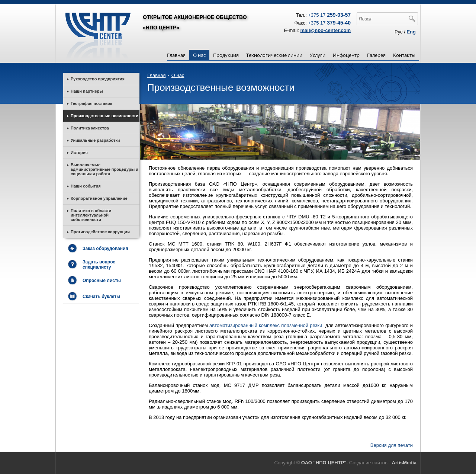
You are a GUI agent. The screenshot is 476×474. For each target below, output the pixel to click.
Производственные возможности (104, 116)
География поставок (91, 103)
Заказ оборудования (105, 249)
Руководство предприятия (98, 79)
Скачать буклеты (101, 297)
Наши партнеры (87, 91)
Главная (176, 55)
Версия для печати (392, 445)
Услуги (318, 55)
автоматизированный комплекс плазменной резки (266, 325)
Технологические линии (274, 55)
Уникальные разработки (95, 140)
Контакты (404, 55)
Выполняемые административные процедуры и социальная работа (104, 169)
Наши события (86, 186)
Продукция (226, 55)
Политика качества (90, 128)
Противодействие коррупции (100, 232)
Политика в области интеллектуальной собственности (91, 215)
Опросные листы (102, 281)
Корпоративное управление (99, 198)
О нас (199, 55)
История (79, 153)
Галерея (376, 55)
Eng (411, 32)
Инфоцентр (346, 55)
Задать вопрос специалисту (99, 265)
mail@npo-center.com (326, 30)
